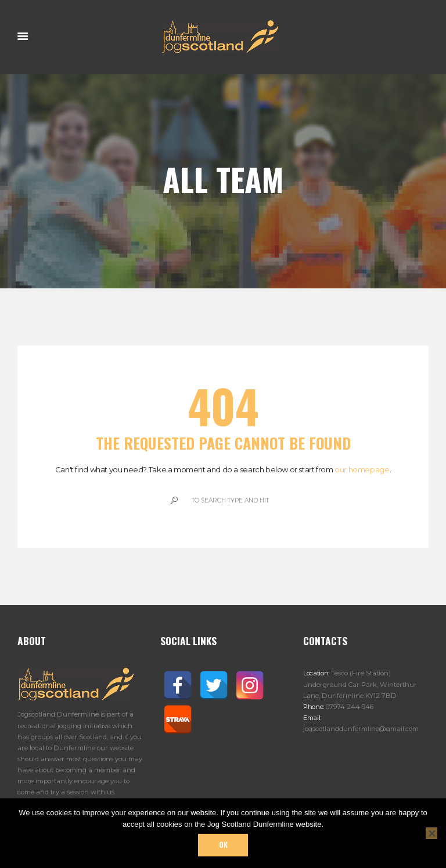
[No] (431, 833)
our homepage (362, 469)
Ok (223, 845)
